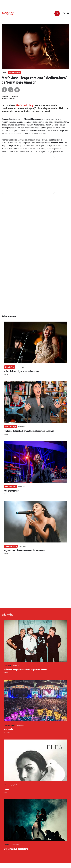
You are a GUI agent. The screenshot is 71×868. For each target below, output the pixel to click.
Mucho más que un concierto (16, 783)
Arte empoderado (11, 425)
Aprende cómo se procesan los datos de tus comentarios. (47, 858)
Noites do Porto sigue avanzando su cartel (22, 306)
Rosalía (7, 779)
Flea (6, 719)
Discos (6, 727)
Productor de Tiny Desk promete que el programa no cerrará (29, 366)
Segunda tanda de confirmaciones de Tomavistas (24, 485)
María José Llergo (15, 73)
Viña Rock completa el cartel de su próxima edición (25, 604)
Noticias (6, 309)
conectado (19, 855)
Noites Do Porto (10, 302)
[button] (57, 14)
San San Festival (10, 660)
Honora (7, 724)
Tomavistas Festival (11, 481)
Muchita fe (8, 664)
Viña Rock (8, 600)
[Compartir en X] (11, 90)
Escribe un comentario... (13, 847)
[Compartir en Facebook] (4, 90)
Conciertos (7, 428)
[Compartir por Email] (17, 90)
